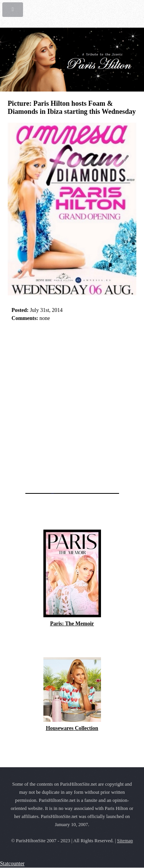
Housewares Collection (72, 728)
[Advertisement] (72, 405)
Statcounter (12, 864)
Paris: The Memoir (72, 624)
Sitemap (125, 841)
